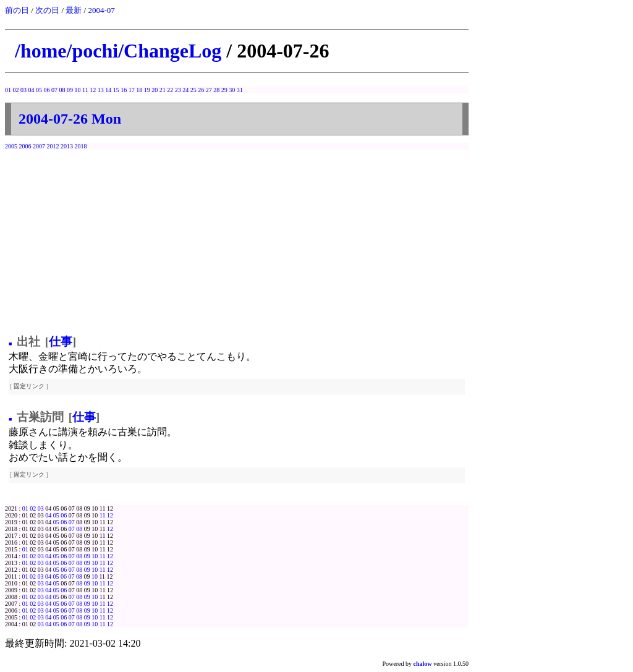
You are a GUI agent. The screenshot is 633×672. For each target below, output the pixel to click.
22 (170, 90)
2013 (67, 146)
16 (124, 90)
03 (23, 90)
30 (232, 90)
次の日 (47, 10)
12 (93, 90)
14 (108, 90)
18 (139, 90)
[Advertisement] (237, 239)
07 (54, 90)
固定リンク (29, 386)
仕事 (61, 342)
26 (201, 90)
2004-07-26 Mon (70, 119)
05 (39, 90)
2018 (81, 146)
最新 (74, 10)
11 (85, 90)
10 (78, 90)
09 (70, 90)
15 (116, 90)
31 (240, 90)
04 (32, 90)
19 (147, 90)
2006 (25, 146)
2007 (39, 146)
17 (132, 90)
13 (101, 90)
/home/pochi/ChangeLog (118, 51)
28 (216, 90)
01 (8, 90)
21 (163, 90)
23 (178, 90)
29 (224, 90)
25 (193, 90)
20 (155, 90)
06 (47, 90)
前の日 (17, 10)
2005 (11, 146)
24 (185, 90)
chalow (423, 664)
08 (62, 90)
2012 (53, 146)
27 (209, 90)
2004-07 (101, 10)
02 (16, 90)
